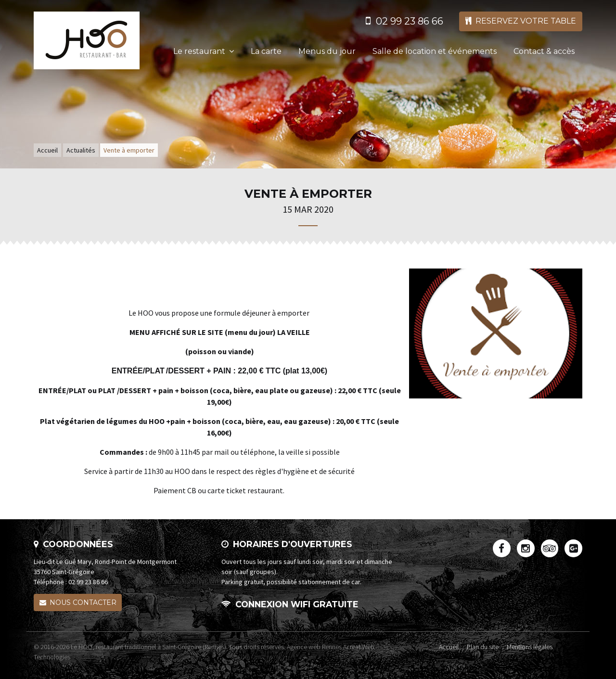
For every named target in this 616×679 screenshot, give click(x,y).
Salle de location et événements (435, 51)
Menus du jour (327, 51)
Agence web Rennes (314, 647)
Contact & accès (544, 51)
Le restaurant (204, 51)
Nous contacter (78, 602)
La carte (266, 51)
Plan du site (483, 647)
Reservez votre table (521, 21)
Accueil (47, 150)
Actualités (81, 150)
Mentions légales (530, 647)
